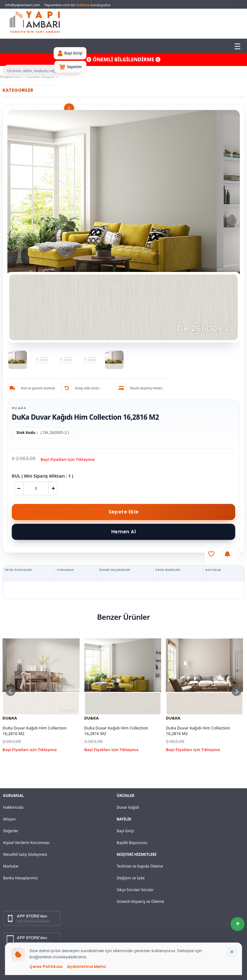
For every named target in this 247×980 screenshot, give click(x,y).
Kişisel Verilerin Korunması (26, 843)
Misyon (9, 819)
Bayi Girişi (126, 831)
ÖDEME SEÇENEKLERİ (115, 570)
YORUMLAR (65, 570)
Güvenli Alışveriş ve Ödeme (141, 901)
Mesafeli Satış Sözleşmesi (25, 854)
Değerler (11, 831)
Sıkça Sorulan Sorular (135, 890)
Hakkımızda (13, 807)
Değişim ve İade (131, 878)
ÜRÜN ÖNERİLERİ (168, 570)
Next (236, 691)
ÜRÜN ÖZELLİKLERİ (18, 570)
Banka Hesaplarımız (20, 878)
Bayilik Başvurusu (132, 843)
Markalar (11, 866)
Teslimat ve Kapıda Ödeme (140, 866)
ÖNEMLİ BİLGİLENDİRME (123, 59)
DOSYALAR (213, 570)
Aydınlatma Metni (86, 967)
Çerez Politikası (46, 967)
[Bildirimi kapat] (232, 952)
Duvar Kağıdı (128, 807)
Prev (11, 691)
